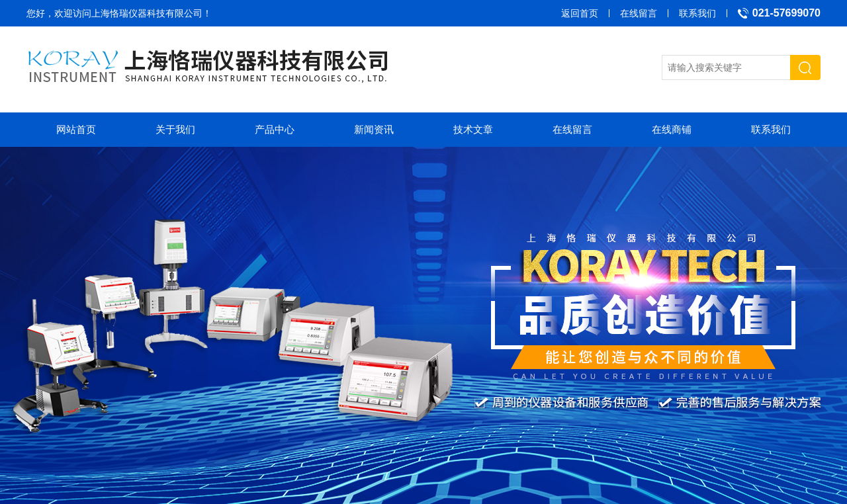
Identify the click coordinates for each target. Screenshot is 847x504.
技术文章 (473, 129)
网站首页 (76, 129)
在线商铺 (672, 129)
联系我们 (697, 13)
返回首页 (580, 13)
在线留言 (639, 13)
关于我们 (175, 129)
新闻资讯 (374, 129)
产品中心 (275, 129)
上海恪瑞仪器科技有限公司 (147, 13)
